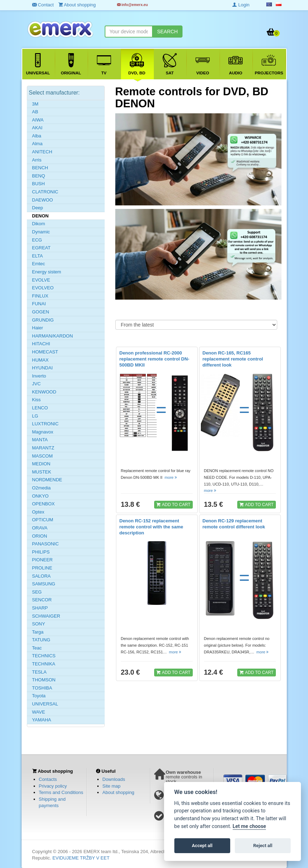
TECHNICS (44, 656)
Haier (38, 328)
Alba (37, 136)
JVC (37, 384)
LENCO (40, 408)
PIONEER (43, 560)
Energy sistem (47, 272)
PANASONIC (46, 544)
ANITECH (42, 152)
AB (35, 112)
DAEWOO (43, 200)
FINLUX (40, 296)
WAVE (39, 712)
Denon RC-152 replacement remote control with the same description (152, 527)
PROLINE (42, 568)
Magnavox (43, 432)
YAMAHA (42, 720)
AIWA (38, 120)
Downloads (114, 779)
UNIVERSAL (45, 704)
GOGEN (41, 312)
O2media (42, 488)
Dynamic (41, 232)
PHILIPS (41, 552)
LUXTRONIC (45, 424)
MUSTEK (42, 472)
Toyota (39, 696)
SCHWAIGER (46, 616)
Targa (38, 632)
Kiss (37, 400)
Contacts (48, 779)
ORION (40, 536)
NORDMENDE (47, 480)
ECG (37, 240)
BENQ (39, 176)
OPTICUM (43, 520)
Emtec (39, 264)
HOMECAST (45, 352)
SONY (39, 624)
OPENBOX (43, 504)
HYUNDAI (43, 368)
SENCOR (42, 600)
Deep (38, 208)
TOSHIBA (42, 688)
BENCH (40, 168)
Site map (112, 786)
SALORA (42, 576)
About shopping (118, 792)
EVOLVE (41, 280)
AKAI (37, 128)
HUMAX (40, 360)
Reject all (263, 846)
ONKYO (40, 496)
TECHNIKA (44, 664)
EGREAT (42, 248)
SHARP (40, 608)
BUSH (39, 184)
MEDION (41, 464)
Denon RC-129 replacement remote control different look (234, 524)
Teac (37, 648)
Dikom (39, 224)
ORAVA (40, 528)
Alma (37, 144)
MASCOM (43, 456)
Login (241, 5)
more (171, 477)
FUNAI (39, 304)
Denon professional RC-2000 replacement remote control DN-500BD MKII (155, 359)
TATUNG (41, 640)
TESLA (39, 672)
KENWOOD (44, 392)
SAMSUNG (44, 584)
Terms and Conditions (61, 792)
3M (35, 104)
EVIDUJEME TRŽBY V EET (81, 858)
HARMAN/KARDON (53, 336)
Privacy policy (53, 786)
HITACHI (41, 344)
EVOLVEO (43, 288)
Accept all (202, 846)
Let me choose (249, 826)
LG (35, 416)
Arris (37, 160)
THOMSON (44, 680)
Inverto (39, 376)
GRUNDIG (43, 320)
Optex (38, 512)
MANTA (40, 440)
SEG (37, 592)
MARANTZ (43, 448)
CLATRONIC (45, 192)
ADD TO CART (173, 504)
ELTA (38, 256)
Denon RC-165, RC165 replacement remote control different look (233, 359)
